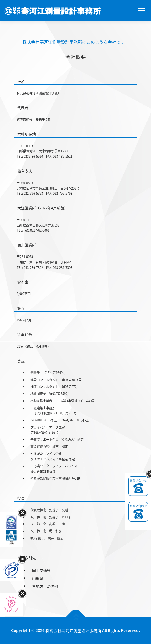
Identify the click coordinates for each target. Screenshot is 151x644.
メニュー (142, 11)
